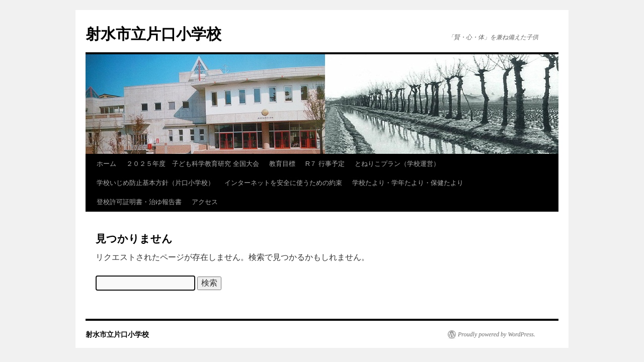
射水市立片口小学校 (153, 34)
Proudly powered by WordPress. (497, 334)
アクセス (205, 202)
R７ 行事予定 (325, 164)
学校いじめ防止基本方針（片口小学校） (155, 183)
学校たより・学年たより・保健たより (408, 183)
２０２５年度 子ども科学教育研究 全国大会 (193, 164)
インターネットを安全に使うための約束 (283, 183)
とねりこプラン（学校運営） (397, 164)
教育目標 (282, 164)
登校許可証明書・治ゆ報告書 (139, 202)
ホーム (106, 164)
